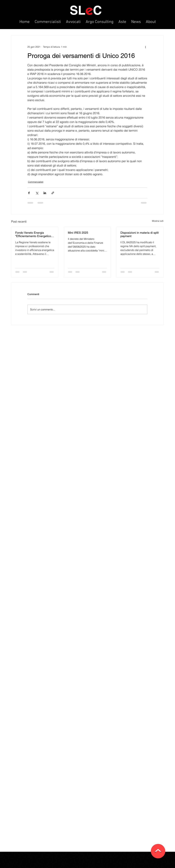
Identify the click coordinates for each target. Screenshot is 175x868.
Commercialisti (36, 182)
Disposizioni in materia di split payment (140, 234)
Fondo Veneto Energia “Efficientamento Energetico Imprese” (33, 234)
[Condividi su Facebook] (29, 193)
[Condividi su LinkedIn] (45, 193)
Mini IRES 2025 (78, 233)
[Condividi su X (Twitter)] (37, 193)
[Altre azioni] (145, 47)
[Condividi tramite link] (53, 193)
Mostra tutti (158, 221)
